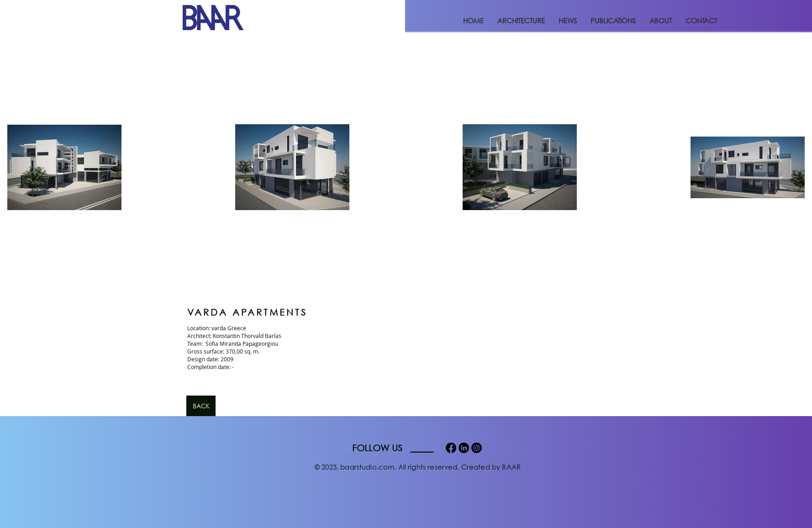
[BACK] (201, 406)
